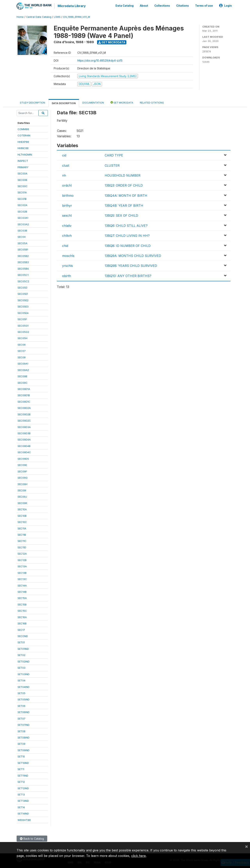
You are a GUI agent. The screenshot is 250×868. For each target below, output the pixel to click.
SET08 (21, 731)
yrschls (67, 265)
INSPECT (23, 160)
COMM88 (23, 129)
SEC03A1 (23, 217)
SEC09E (22, 465)
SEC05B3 (23, 262)
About (144, 5)
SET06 (21, 705)
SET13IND (23, 800)
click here (138, 856)
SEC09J (22, 496)
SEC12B (22, 560)
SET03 (21, 667)
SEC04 (22, 236)
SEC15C (22, 610)
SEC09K (22, 502)
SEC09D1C (24, 401)
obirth (67, 275)
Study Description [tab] (33, 102)
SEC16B (22, 623)
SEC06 (22, 344)
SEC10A (22, 509)
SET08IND (24, 737)
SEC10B (22, 515)
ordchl (67, 185)
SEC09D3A (24, 426)
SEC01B (22, 198)
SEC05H (22, 338)
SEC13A (22, 566)
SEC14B (22, 591)
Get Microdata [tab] (122, 102)
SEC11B (22, 534)
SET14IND (23, 813)
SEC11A (22, 528)
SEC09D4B (24, 445)
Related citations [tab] (152, 102)
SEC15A (22, 598)
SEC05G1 (23, 325)
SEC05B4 (23, 268)
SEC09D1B (24, 395)
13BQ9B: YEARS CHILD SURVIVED (131, 265)
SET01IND (23, 648)
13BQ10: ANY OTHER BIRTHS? (128, 275)
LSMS (57, 17)
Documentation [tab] (93, 102)
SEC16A (22, 617)
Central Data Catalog (39, 17)
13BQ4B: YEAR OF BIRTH (124, 205)
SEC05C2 (23, 281)
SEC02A (22, 205)
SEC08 (22, 357)
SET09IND (24, 750)
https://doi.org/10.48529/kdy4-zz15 (100, 60)
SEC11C (22, 541)
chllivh (67, 235)
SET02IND (24, 661)
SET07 (21, 718)
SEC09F (22, 471)
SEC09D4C (24, 452)
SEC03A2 (23, 224)
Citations (183, 5)
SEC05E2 (23, 300)
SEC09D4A (24, 439)
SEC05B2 (23, 255)
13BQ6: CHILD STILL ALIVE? (126, 225)
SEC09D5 (23, 458)
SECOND (23, 636)
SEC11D (22, 547)
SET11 (21, 769)
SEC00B (22, 179)
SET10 (21, 756)
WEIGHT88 (24, 819)
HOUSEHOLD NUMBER (123, 175)
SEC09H (22, 484)
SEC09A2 (23, 369)
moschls (68, 255)
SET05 (21, 693)
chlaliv (67, 225)
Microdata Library (71, 6)
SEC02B (22, 211)
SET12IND (23, 788)
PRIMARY (23, 167)
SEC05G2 (23, 332)
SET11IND (23, 775)
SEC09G (23, 477)
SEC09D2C (24, 420)
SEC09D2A (24, 408)
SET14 (21, 807)
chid (65, 245)
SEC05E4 (23, 312)
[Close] (246, 846)
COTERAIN (24, 135)
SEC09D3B (24, 433)
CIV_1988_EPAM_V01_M (77, 17)
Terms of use (204, 5)
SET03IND (24, 674)
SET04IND (24, 686)
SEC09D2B (24, 414)
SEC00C (23, 186)
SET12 (21, 781)
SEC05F (22, 319)
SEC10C (22, 522)
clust (66, 165)
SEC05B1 (23, 249)
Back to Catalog (32, 838)
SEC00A (22, 173)
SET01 (21, 642)
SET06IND (24, 712)
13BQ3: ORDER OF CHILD (124, 185)
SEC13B (22, 572)
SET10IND (23, 762)
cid (64, 155)
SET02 (21, 655)
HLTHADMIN (25, 154)
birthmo (68, 195)
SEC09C (23, 382)
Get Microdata (112, 42)
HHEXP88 (23, 141)
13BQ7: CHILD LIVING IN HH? (127, 235)
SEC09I (22, 490)
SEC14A (22, 585)
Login (225, 5)
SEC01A (22, 192)
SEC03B (22, 230)
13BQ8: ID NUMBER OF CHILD (128, 245)
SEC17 (21, 629)
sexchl (67, 215)
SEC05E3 (23, 306)
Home (20, 17)
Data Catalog (125, 5)
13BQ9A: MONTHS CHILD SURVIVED (133, 255)
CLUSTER (112, 165)
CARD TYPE (114, 155)
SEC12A (22, 553)
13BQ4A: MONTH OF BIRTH (126, 195)
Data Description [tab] (64, 103)
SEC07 (22, 350)
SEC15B (22, 604)
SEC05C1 (23, 274)
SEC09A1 (23, 363)
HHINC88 (23, 148)
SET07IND (24, 724)
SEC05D (22, 287)
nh (64, 175)
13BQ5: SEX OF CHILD (121, 215)
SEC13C (22, 579)
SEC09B (22, 376)
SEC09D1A (24, 389)
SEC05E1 (23, 293)
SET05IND (24, 699)
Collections (162, 5)
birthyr (67, 205)
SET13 (21, 794)
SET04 (21, 680)
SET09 (21, 743)
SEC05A (22, 243)
